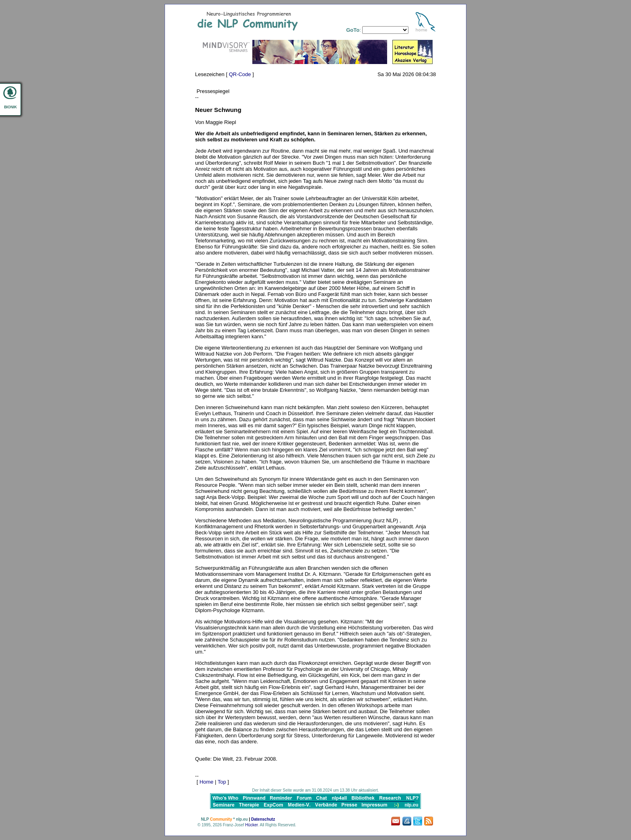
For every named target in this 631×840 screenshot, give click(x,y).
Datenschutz (263, 819)
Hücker (251, 825)
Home (207, 782)
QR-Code (240, 74)
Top (222, 782)
